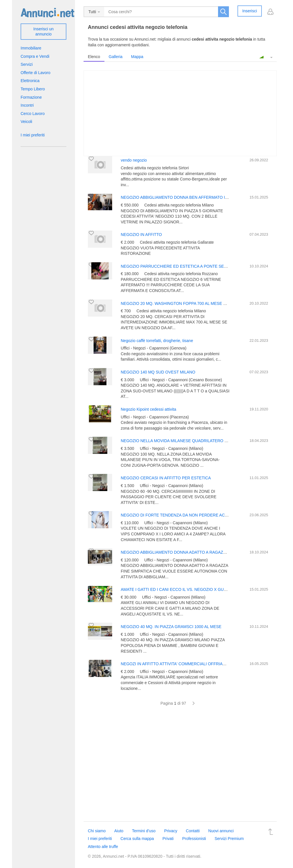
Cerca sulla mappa (137, 839)
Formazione (31, 97)
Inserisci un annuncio (44, 31)
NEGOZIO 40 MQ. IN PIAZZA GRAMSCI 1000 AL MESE (171, 627)
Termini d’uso (144, 831)
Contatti (193, 831)
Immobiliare (31, 48)
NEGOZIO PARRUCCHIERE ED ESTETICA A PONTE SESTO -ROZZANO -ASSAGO (197, 266)
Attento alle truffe (103, 847)
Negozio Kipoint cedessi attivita (149, 409)
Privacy (171, 831)
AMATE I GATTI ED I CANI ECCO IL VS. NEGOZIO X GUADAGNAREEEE (187, 589)
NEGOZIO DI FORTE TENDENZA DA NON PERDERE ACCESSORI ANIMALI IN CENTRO (202, 515)
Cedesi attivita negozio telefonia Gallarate (177, 242)
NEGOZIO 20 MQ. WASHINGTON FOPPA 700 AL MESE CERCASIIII (183, 303)
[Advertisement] (180, 767)
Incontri (27, 105)
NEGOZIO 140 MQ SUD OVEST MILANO (158, 372)
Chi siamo (97, 831)
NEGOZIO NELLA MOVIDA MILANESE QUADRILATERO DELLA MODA (185, 441)
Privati (168, 839)
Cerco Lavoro (33, 114)
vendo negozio (134, 160)
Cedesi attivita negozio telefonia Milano (179, 205)
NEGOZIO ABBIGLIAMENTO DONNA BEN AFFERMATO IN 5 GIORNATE (187, 197)
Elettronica (30, 81)
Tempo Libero (33, 89)
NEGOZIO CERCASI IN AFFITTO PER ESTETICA (166, 478)
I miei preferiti (33, 135)
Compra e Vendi (35, 56)
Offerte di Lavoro (35, 73)
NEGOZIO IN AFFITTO (141, 235)
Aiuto (119, 831)
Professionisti (194, 839)
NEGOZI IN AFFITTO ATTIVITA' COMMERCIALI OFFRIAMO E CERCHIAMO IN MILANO (200, 664)
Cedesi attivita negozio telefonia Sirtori (155, 168)
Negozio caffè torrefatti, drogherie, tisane (157, 341)
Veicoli (26, 122)
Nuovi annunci (221, 831)
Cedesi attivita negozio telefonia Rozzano (181, 274)
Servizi (27, 64)
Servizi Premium (229, 839)
